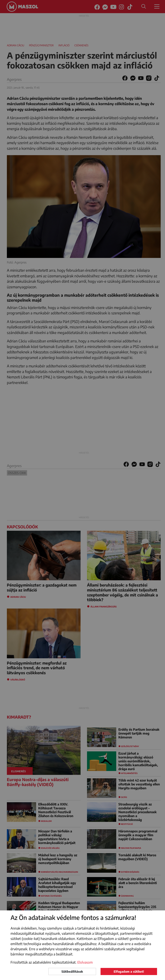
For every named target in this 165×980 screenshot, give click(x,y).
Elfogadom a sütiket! (129, 971)
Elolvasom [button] (85, 962)
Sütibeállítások (72, 971)
